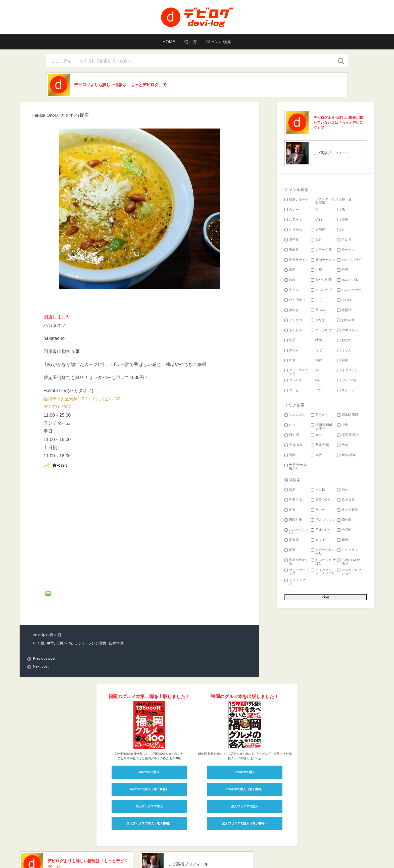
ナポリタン (348, 331)
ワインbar (347, 381)
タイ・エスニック (297, 373)
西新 (290, 491)
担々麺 (39, 614)
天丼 (316, 241)
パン (316, 391)
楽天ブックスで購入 (149, 777)
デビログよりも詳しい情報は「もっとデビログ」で (127, 85)
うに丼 (344, 241)
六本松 (318, 491)
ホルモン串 (348, 281)
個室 (290, 551)
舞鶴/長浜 (347, 456)
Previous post (45, 629)
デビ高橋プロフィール (331, 154)
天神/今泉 (64, 614)
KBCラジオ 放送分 (323, 563)
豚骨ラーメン (297, 261)
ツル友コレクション (349, 573)
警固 (290, 456)
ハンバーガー (349, 291)
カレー (292, 210)
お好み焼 (346, 321)
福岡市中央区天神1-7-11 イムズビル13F (84, 400)
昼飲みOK (320, 501)
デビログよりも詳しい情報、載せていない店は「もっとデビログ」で (338, 123)
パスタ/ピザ (322, 331)
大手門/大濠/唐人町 (296, 468)
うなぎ (318, 321)
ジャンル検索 (221, 42)
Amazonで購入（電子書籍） (149, 760)
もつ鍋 (344, 301)
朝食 (290, 511)
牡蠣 (316, 341)
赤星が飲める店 (297, 563)
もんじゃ (293, 331)
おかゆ (344, 341)
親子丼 (292, 241)
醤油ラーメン (323, 261)
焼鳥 (343, 221)
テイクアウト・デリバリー (323, 574)
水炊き (292, 311)
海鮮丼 (292, 251)
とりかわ (293, 231)
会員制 (344, 531)
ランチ (80, 614)
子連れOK (320, 531)
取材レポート (297, 200)
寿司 (290, 271)
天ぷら (318, 311)
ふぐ (316, 301)
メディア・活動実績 (323, 202)
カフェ (318, 541)
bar (315, 381)
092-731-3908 (58, 408)
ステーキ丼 (321, 251)
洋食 (316, 361)
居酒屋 (318, 231)
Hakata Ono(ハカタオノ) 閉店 (62, 116)
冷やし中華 (321, 281)
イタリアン (348, 371)
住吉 (290, 426)
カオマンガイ (349, 261)
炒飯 (290, 281)
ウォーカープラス (297, 573)
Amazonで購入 (149, 743)
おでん (292, 351)
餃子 (343, 271)
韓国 (343, 361)
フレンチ (293, 381)
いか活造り (295, 301)
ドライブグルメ (297, 583)
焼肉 (316, 221)
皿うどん (320, 416)
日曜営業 (116, 614)
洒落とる (293, 501)
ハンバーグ (321, 291)
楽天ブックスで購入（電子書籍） (149, 794)
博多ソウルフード (323, 522)
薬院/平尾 (320, 446)
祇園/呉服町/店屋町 (322, 427)
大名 (343, 446)
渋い (343, 491)
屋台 (343, 541)
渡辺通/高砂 (348, 436)
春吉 (316, 436)
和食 (290, 361)
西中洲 (292, 436)
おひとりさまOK (297, 532)
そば (316, 351)
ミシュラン (348, 551)
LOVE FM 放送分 (349, 563)
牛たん (292, 291)
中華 (50, 614)
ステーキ (293, 221)
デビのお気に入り (323, 552)
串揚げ (344, 311)
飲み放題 (346, 501)
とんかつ (293, 321)
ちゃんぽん (295, 416)
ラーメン (346, 251)
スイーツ (346, 391)
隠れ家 (344, 521)
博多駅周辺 (348, 416)
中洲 (343, 426)
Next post (41, 637)
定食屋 (292, 541)
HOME (167, 42)
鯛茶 (290, 341)
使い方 (190, 42)
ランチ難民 (97, 614)
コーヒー (293, 391)
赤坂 (316, 456)
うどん (344, 351)
